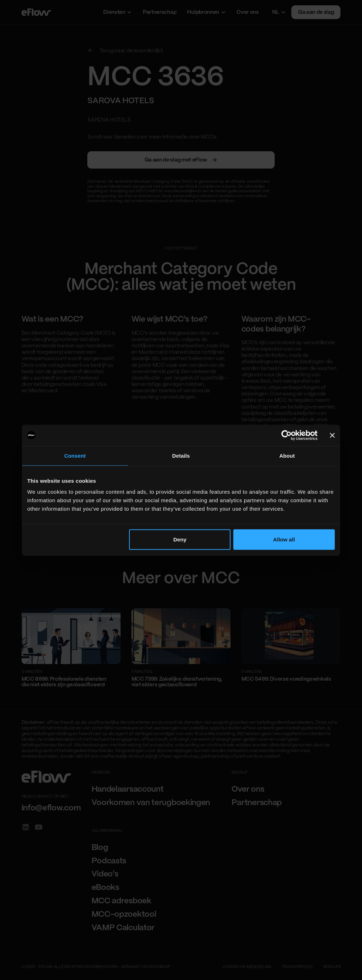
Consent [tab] (75, 455)
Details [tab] (181, 455)
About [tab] (287, 455)
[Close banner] (332, 435)
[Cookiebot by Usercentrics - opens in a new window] (287, 435)
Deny (180, 539)
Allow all (284, 539)
